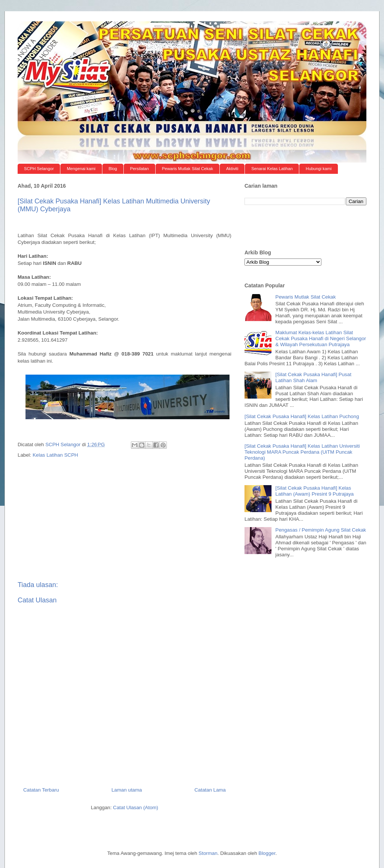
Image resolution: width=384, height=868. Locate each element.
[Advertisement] (124, 223)
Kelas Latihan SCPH (55, 455)
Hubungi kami (319, 169)
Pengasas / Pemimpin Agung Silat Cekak (321, 530)
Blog (113, 169)
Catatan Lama (210, 790)
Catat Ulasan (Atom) (135, 807)
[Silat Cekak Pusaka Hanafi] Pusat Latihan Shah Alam (313, 377)
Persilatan (139, 169)
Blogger (267, 853)
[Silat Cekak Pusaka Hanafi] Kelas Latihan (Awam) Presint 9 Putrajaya (314, 491)
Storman (208, 853)
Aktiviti (232, 169)
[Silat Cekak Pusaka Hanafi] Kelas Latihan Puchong (302, 416)
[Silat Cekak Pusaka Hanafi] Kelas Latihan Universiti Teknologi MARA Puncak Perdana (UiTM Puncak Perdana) (302, 452)
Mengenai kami (81, 169)
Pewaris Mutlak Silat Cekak (188, 169)
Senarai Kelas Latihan (272, 169)
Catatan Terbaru (41, 790)
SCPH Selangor (39, 169)
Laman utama (127, 790)
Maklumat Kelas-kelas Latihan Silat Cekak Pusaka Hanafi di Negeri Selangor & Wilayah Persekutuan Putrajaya (321, 338)
